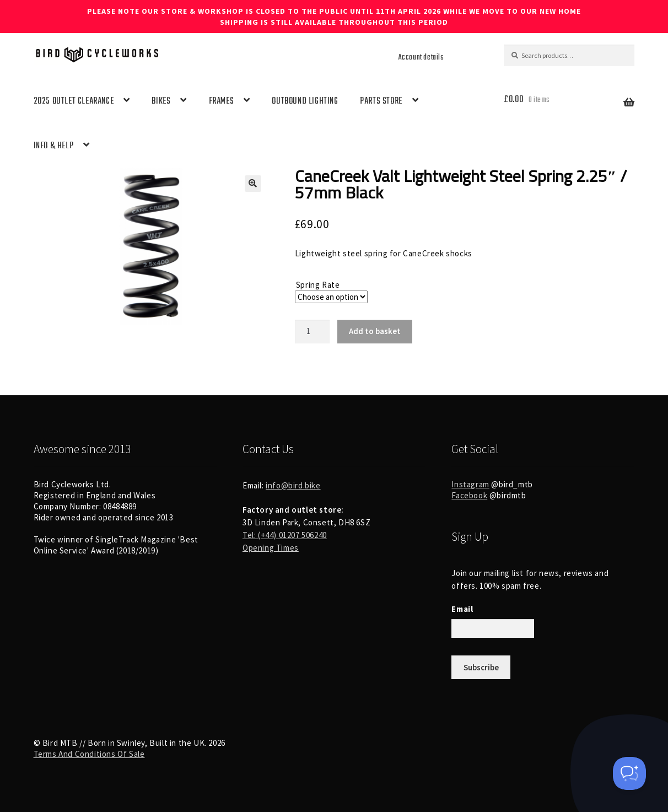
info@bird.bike (293, 485)
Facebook (469, 495)
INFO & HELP (54, 146)
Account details (421, 57)
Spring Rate (318, 285)
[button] (253, 184)
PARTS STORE (381, 101)
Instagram (470, 484)
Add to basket (375, 331)
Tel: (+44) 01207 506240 (285, 535)
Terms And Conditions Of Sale (89, 754)
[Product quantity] (313, 332)
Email (462, 609)
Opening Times (271, 548)
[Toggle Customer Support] (629, 773)
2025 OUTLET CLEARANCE (74, 101)
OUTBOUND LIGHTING (305, 101)
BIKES (161, 101)
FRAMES (222, 101)
